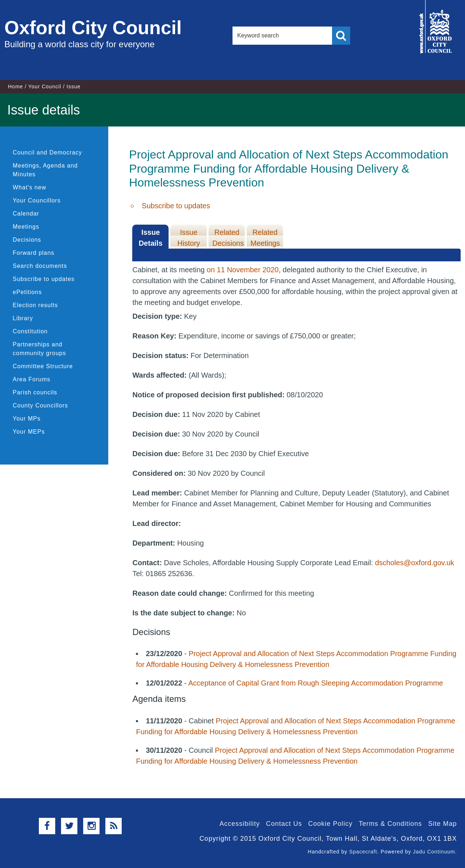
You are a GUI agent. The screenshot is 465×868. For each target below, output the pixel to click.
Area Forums (31, 379)
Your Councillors (37, 200)
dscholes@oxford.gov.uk (415, 563)
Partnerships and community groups (39, 349)
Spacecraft (363, 852)
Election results (35, 305)
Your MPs (27, 419)
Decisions (27, 240)
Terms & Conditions (390, 824)
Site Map (442, 824)
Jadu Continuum (434, 852)
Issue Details (151, 238)
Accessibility (240, 824)
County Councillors (40, 405)
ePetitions (27, 292)
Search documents (40, 266)
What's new (29, 187)
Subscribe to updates (44, 279)
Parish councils (35, 392)
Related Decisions (228, 238)
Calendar (26, 214)
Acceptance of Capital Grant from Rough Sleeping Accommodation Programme (316, 683)
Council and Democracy (47, 152)
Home (15, 87)
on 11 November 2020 (243, 270)
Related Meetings (265, 238)
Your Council (45, 87)
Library (23, 318)
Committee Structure (43, 366)
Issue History (189, 238)
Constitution (30, 331)
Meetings (26, 227)
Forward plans (33, 253)
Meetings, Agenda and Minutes (45, 170)
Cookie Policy (330, 824)
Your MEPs (29, 432)
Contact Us (284, 824)
